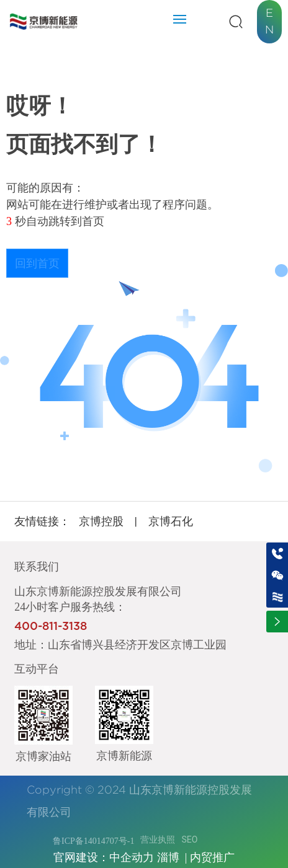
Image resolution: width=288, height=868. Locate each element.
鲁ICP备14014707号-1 (93, 841)
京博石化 (171, 521)
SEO (189, 839)
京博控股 (101, 521)
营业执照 (158, 839)
